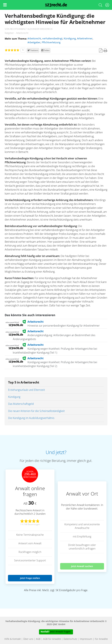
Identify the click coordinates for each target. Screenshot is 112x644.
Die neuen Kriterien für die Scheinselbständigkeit (36, 411)
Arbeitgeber (34, 43)
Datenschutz (70, 639)
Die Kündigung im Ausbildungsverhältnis (31, 418)
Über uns (28, 639)
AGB (38, 639)
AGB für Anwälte (52, 639)
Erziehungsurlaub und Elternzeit (26, 390)
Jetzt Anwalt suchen (82, 566)
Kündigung (70, 39)
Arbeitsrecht (34, 39)
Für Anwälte (101, 639)
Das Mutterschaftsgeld (21, 404)
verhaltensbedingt (52, 39)
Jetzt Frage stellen (30, 578)
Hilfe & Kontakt (13, 639)
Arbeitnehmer (85, 39)
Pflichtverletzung (51, 43)
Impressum (86, 639)
